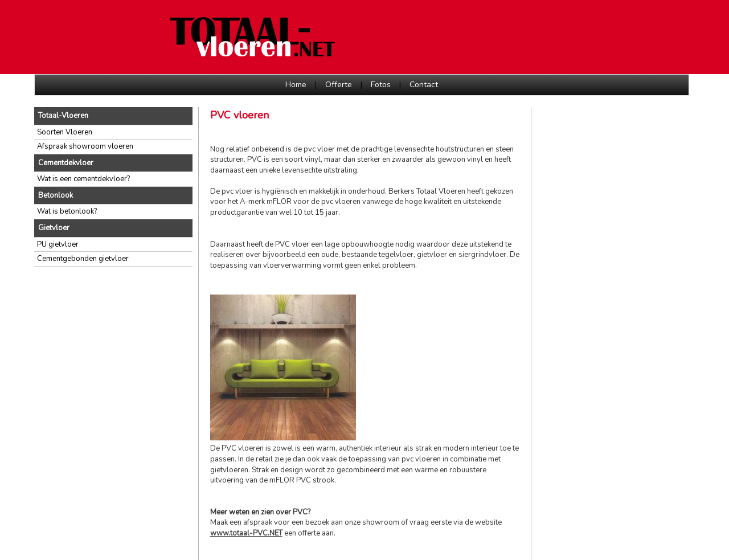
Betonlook (56, 195)
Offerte (339, 85)
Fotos (381, 85)
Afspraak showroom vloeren (85, 146)
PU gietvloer (58, 244)
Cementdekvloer (66, 163)
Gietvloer (54, 228)
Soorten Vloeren (65, 132)
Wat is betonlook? (67, 211)
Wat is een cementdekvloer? (83, 179)
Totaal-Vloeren (63, 116)
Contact (424, 85)
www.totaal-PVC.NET (246, 533)
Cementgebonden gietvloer (83, 259)
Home (296, 85)
